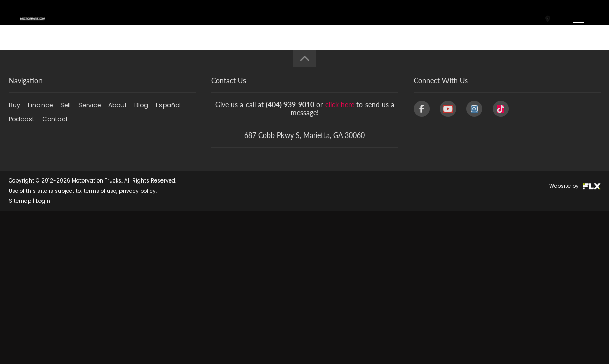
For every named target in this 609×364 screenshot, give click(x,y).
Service (90, 105)
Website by (575, 186)
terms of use (100, 191)
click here (340, 104)
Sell (66, 105)
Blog (141, 105)
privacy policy (137, 191)
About (117, 105)
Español (168, 105)
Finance (40, 105)
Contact (55, 119)
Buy (14, 105)
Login (43, 201)
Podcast (22, 119)
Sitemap (20, 201)
